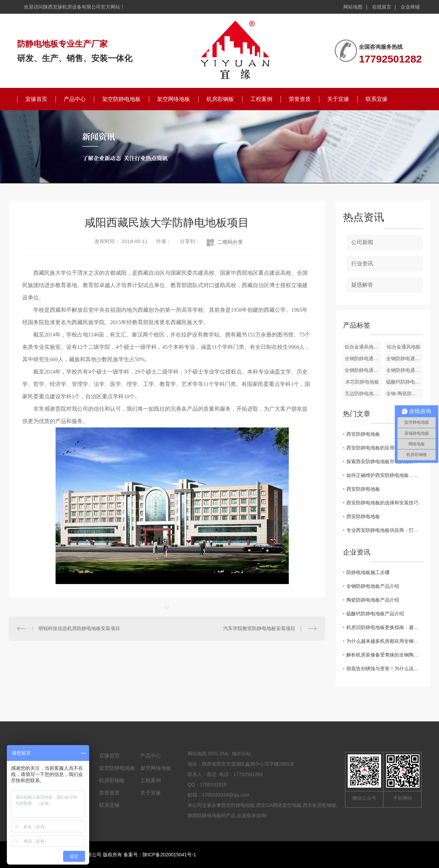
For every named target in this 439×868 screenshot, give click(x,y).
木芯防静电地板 (362, 382)
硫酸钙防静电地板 (405, 382)
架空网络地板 (174, 99)
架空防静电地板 (121, 99)
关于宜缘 (338, 99)
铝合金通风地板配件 (363, 347)
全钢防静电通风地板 (363, 358)
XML (224, 754)
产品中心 (75, 99)
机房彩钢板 (220, 99)
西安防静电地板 (363, 434)
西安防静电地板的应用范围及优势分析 (385, 448)
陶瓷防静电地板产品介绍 (373, 600)
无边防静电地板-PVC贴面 (363, 393)
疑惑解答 (362, 285)
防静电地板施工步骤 (368, 572)
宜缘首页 (36, 99)
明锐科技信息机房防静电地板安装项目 (79, 628)
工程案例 (261, 99)
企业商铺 (410, 7)
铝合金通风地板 (404, 347)
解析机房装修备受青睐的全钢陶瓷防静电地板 (385, 655)
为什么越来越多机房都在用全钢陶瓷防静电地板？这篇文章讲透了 (385, 641)
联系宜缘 (377, 99)
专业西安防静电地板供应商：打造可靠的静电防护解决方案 (385, 530)
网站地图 (353, 7)
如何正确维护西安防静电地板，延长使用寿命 (385, 475)
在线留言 (382, 7)
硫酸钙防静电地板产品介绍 (375, 614)
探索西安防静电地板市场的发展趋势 (385, 461)
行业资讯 (362, 264)
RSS (213, 754)
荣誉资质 (300, 99)
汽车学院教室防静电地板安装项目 (259, 628)
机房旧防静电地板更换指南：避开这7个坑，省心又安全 (385, 627)
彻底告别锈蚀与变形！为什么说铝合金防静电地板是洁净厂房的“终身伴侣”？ (385, 669)
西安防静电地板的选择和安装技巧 (382, 503)
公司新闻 (362, 242)
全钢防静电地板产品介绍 (373, 586)
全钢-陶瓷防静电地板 (405, 393)
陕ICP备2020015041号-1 (169, 855)
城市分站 (241, 754)
